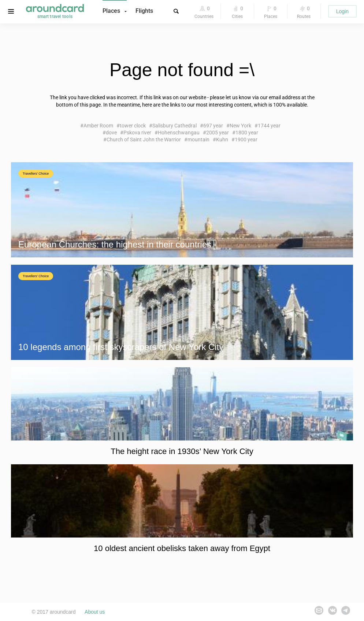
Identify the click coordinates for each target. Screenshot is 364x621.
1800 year (247, 133)
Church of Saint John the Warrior (144, 140)
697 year (213, 126)
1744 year (269, 126)
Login (342, 11)
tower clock (133, 126)
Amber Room (98, 126)
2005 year (218, 133)
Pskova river (137, 133)
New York (240, 126)
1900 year (246, 140)
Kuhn (222, 140)
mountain (198, 140)
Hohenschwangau (179, 133)
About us (95, 612)
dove (111, 133)
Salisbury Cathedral (174, 126)
